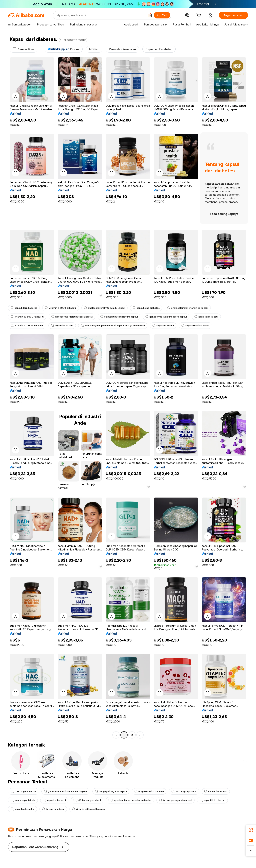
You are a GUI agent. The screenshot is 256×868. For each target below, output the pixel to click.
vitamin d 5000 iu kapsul (61, 308)
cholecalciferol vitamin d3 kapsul (104, 308)
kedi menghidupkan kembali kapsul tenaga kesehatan (113, 326)
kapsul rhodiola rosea (195, 326)
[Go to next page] (140, 735)
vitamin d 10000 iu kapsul (27, 326)
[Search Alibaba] (101, 15)
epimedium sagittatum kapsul (119, 317)
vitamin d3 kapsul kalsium (88, 809)
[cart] (199, 16)
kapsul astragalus (22, 809)
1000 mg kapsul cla (23, 791)
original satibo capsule (149, 791)
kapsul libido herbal (212, 800)
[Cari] (162, 15)
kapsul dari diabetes (24, 308)
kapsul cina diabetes (146, 308)
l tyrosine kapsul (62, 326)
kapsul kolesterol (54, 800)
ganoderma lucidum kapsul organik (66, 791)
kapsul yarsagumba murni (175, 800)
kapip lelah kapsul (206, 317)
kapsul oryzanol (163, 326)
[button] (150, 15)
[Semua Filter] (23, 49)
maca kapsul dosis (23, 800)
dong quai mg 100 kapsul (111, 791)
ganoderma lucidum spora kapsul (72, 317)
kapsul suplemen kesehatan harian (130, 800)
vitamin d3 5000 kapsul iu (27, 317)
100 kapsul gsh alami (87, 800)
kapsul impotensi (216, 791)
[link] (251, 830)
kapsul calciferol (53, 809)
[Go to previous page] (116, 735)
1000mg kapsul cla (184, 791)
